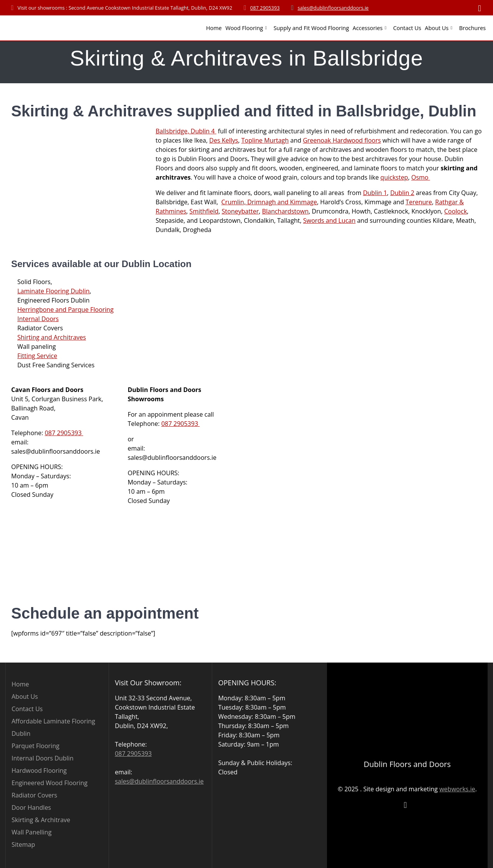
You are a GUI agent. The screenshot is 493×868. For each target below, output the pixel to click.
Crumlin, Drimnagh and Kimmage (269, 202)
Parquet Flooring (35, 746)
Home (214, 28)
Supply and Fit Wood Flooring (311, 28)
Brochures (472, 28)
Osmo (421, 177)
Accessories (368, 28)
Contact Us (407, 28)
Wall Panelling (32, 832)
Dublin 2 (402, 193)
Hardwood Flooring (39, 770)
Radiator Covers (34, 795)
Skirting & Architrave (41, 820)
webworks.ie (457, 789)
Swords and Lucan (329, 220)
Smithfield (204, 211)
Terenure (419, 202)
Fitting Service (37, 356)
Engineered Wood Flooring (49, 783)
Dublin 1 (375, 193)
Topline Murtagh (265, 140)
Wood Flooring (244, 28)
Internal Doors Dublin (43, 758)
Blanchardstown (285, 211)
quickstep (394, 177)
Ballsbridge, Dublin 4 (186, 131)
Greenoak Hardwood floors (342, 140)
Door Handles (31, 807)
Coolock (455, 211)
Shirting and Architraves (52, 337)
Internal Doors (38, 319)
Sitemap (23, 844)
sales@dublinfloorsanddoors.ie (333, 8)
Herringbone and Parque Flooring (65, 310)
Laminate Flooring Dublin (54, 291)
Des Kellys (224, 140)
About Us (437, 28)
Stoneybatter (241, 211)
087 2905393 (265, 8)
